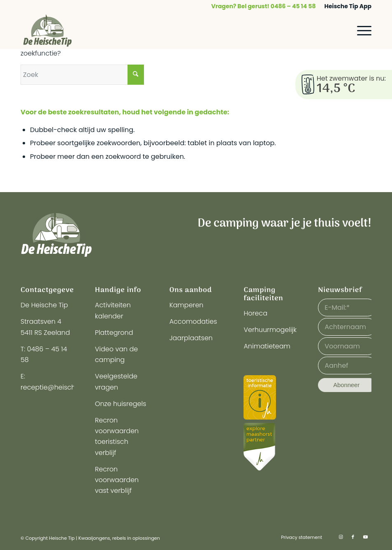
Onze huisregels (121, 404)
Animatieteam (267, 346)
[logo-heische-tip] (48, 30)
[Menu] (360, 30)
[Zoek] (82, 75)
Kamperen (187, 305)
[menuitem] (264, 6)
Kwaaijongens (94, 538)
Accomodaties (193, 321)
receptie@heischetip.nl (58, 387)
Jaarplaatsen (191, 338)
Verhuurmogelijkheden (281, 330)
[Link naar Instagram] (341, 537)
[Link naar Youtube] (365, 537)
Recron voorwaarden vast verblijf (117, 480)
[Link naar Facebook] (353, 537)
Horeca (255, 313)
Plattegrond (114, 333)
